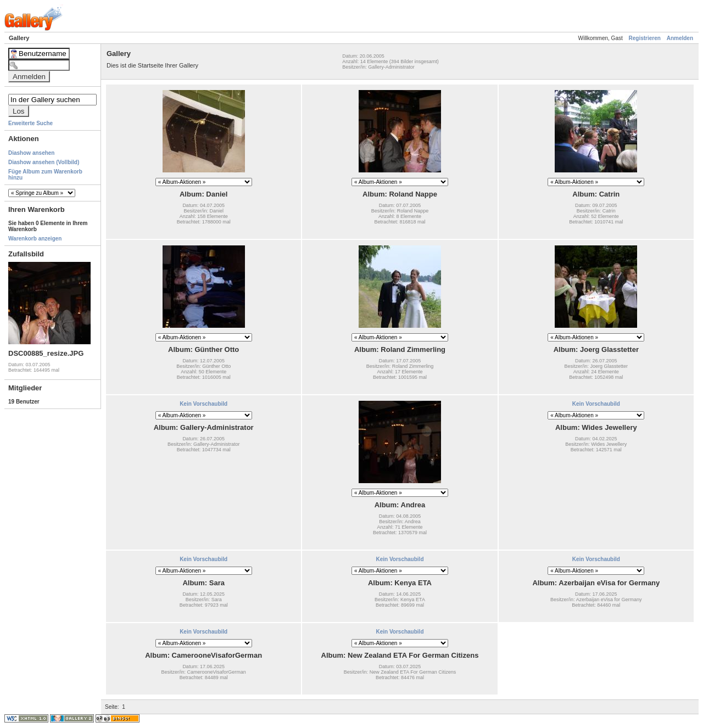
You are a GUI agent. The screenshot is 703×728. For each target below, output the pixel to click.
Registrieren (645, 38)
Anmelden (680, 38)
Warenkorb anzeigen (35, 239)
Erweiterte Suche (30, 123)
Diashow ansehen (31, 153)
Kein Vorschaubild (203, 404)
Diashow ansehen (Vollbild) (44, 162)
